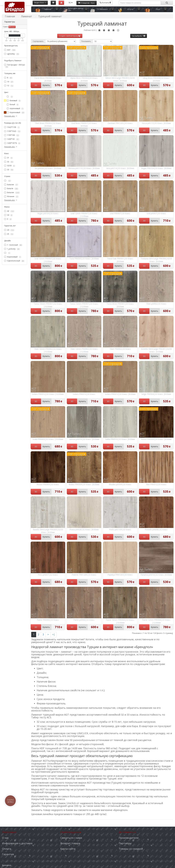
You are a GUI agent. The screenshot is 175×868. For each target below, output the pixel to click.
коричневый (15, 109)
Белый (13, 105)
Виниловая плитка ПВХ (75, 9)
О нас (5, 838)
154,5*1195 (12, 127)
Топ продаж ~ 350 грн (15, 66)
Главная (10, 16)
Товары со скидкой (131, 849)
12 (9, 86)
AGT (10, 50)
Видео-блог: (40, 3)
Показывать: (86, 41)
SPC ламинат (102, 9)
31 (9, 158)
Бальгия (11, 185)
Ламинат (47, 9)
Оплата (7, 849)
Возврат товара (70, 843)
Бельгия (12, 193)
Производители (129, 838)
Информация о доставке (17, 843)
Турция (12, 27)
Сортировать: (38, 41)
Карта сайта (68, 849)
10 (9, 82)
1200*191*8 (12, 143)
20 (9, 230)
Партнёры (125, 843)
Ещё (158, 9)
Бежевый (14, 101)
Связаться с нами (71, 838)
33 (9, 170)
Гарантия (8, 854)
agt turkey (12, 54)
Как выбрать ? (139, 36)
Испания (12, 197)
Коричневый (16, 113)
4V (9, 211)
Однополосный (14, 261)
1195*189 (12, 135)
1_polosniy (12, 249)
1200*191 (12, 139)
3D (36, 85)
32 (9, 162)
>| (54, 634)
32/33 (10, 166)
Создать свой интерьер (70, 36)
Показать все (11, 116)
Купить (46, 85)
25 (9, 234)
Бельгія (11, 189)
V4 (9, 215)
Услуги (130, 9)
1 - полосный (13, 245)
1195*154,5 (13, 131)
